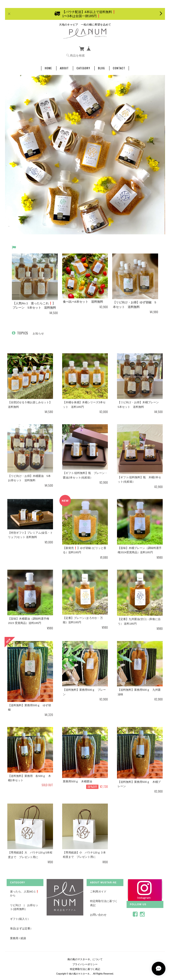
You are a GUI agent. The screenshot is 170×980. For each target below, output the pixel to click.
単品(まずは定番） (21, 928)
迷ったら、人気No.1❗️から (24, 893)
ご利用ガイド (98, 891)
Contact (119, 68)
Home (48, 68)
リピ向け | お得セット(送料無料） (24, 907)
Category (83, 68)
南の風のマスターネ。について (85, 959)
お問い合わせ (98, 915)
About (64, 68)
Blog (101, 68)
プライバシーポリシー (85, 964)
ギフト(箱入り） (20, 919)
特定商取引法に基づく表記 (104, 903)
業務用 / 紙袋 (18, 938)
